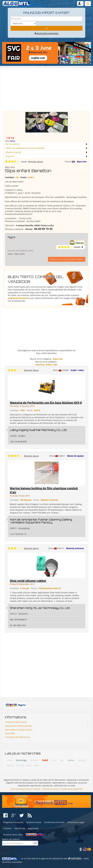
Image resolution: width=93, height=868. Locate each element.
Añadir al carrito (13, 152)
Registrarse (33, 828)
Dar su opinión (13, 144)
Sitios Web (10, 733)
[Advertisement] (46, 91)
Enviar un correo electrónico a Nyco (67, 259)
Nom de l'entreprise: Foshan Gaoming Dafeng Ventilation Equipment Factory (41, 521)
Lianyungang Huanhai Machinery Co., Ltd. (38, 430)
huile (54, 760)
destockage (21, 760)
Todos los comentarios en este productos (25, 148)
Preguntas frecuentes (13, 822)
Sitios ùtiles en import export (19, 730)
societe (10, 765)
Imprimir (10, 156)
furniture (35, 760)
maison (71, 760)
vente (29, 765)
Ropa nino (82, 162)
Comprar (37, 789)
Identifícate (20, 828)
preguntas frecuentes (18, 298)
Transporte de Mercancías (17, 737)
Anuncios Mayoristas (20, 789)
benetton (40, 365)
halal (45, 760)
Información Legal (76, 822)
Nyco (11, 237)
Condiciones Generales (72, 789)
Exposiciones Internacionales (19, 726)
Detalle (24, 162)
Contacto (7, 828)
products (82, 760)
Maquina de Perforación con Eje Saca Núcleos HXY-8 (46, 403)
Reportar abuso (36, 162)
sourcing (20, 765)
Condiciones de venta (54, 822)
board (10, 760)
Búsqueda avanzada (46, 33)
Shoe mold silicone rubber (28, 581)
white (36, 765)
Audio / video (77, 370)
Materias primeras (75, 548)
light (62, 760)
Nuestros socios (51, 789)
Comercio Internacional (16, 722)
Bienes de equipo (76, 456)
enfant (49, 365)
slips (55, 365)
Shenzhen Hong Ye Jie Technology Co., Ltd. (40, 608)
